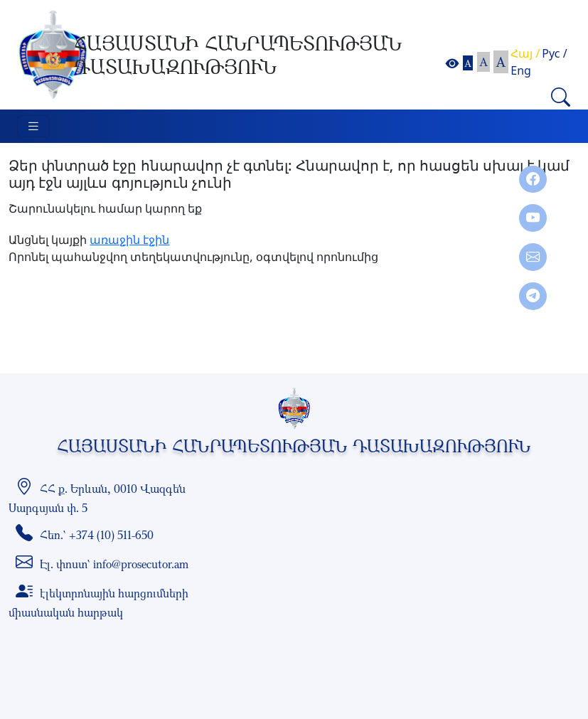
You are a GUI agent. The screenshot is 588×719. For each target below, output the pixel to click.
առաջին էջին (129, 240)
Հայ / (525, 53)
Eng (521, 70)
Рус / (554, 53)
